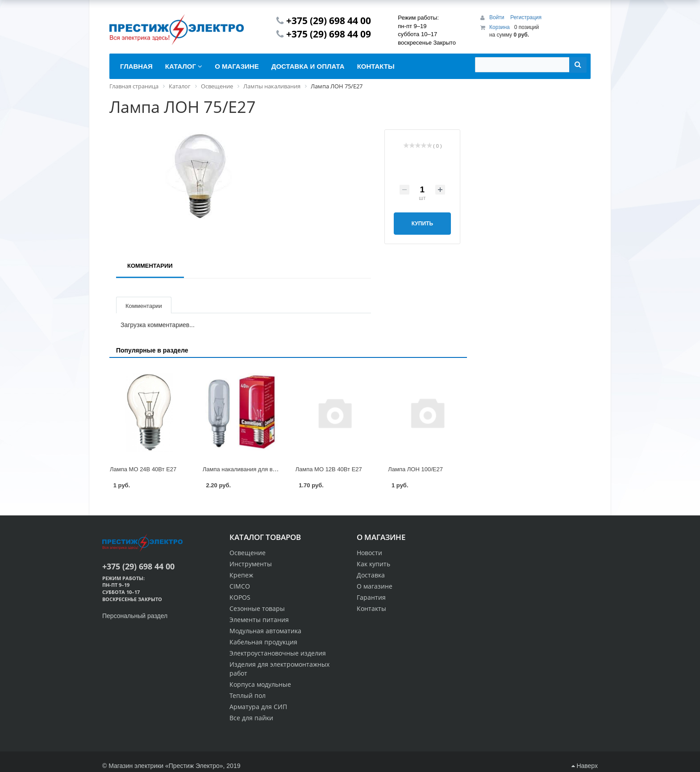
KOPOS (240, 597)
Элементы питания (259, 620)
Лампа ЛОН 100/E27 (415, 469)
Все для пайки (251, 718)
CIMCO (240, 586)
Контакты (371, 608)
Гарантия (371, 597)
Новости (369, 553)
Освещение (248, 553)
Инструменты (251, 564)
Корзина (500, 27)
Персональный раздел (135, 616)
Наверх (585, 766)
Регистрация (526, 17)
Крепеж (241, 575)
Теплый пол (248, 695)
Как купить (373, 564)
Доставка (371, 575)
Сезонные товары (257, 608)
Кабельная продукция (263, 642)
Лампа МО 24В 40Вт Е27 (143, 469)
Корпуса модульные (260, 684)
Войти (498, 17)
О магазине (375, 586)
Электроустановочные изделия (278, 653)
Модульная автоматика (265, 631)
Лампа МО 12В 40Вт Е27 (329, 469)
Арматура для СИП (258, 707)
